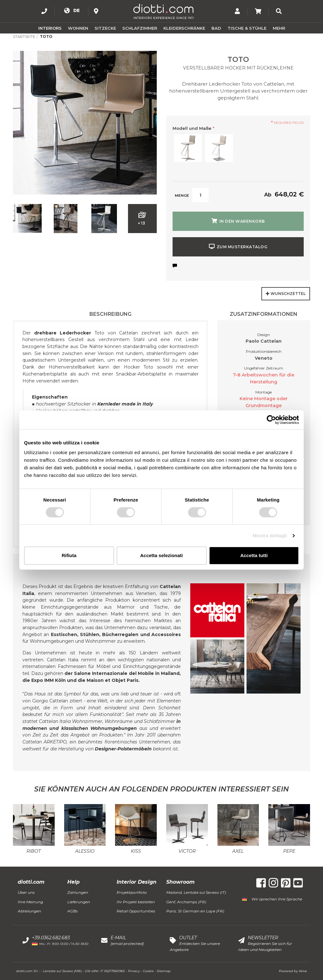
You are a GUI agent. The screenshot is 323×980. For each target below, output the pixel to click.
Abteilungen (29, 911)
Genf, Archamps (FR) (186, 902)
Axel (238, 851)
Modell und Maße (193, 128)
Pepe (289, 851)
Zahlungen (78, 892)
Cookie (148, 971)
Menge (182, 195)
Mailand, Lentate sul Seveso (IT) (196, 892)
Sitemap (164, 971)
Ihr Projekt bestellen (136, 902)
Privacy (134, 971)
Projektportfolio (132, 892)
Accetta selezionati (161, 555)
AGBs (73, 911)
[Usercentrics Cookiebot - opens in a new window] (271, 420)
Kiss (136, 851)
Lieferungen (79, 902)
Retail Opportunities (136, 911)
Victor (187, 851)
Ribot (34, 851)
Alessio (85, 851)
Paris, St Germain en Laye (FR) (195, 911)
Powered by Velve (293, 971)
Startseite (24, 36)
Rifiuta (69, 555)
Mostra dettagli (270, 535)
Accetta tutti (254, 555)
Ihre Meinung (30, 902)
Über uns (26, 892)
